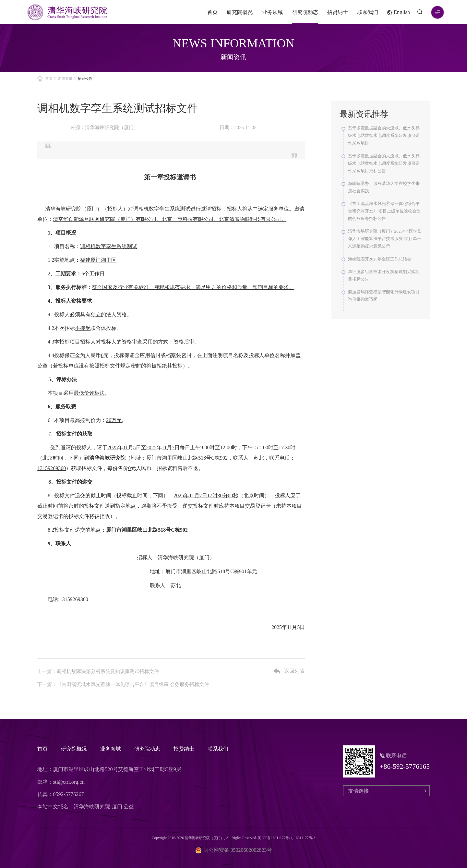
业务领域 (272, 12)
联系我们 (368, 12)
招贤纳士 (338, 12)
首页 (212, 12)
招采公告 (85, 78)
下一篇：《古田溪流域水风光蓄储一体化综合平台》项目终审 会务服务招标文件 (123, 684)
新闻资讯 (65, 78)
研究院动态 (305, 12)
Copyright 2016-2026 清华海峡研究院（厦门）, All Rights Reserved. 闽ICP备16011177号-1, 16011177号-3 (233, 838)
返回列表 (289, 671)
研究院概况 (240, 12)
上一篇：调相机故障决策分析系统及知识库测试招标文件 (98, 671)
